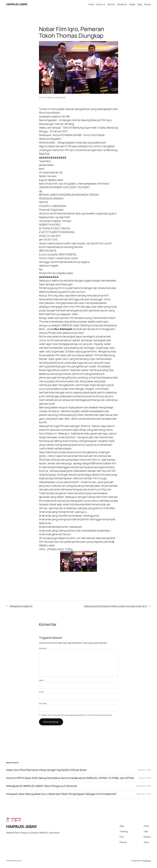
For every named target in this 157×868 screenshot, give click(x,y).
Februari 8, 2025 (145, 778)
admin (50, 97)
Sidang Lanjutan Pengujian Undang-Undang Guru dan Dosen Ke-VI (116, 606)
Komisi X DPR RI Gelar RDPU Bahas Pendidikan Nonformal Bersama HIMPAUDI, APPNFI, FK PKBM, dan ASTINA (70, 778)
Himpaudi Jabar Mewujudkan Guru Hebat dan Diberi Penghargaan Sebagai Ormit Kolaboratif (61, 794)
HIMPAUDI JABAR (17, 4)
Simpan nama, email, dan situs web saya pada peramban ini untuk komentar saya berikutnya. (77, 715)
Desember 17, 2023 (144, 794)
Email (42, 692)
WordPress (147, 861)
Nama (42, 680)
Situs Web (43, 703)
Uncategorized (60, 97)
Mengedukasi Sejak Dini (21, 606)
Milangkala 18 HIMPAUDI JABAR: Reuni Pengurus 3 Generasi (42, 786)
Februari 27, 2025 (144, 770)
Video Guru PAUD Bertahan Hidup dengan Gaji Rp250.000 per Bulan (46, 770)
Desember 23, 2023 (143, 786)
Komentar (43, 648)
